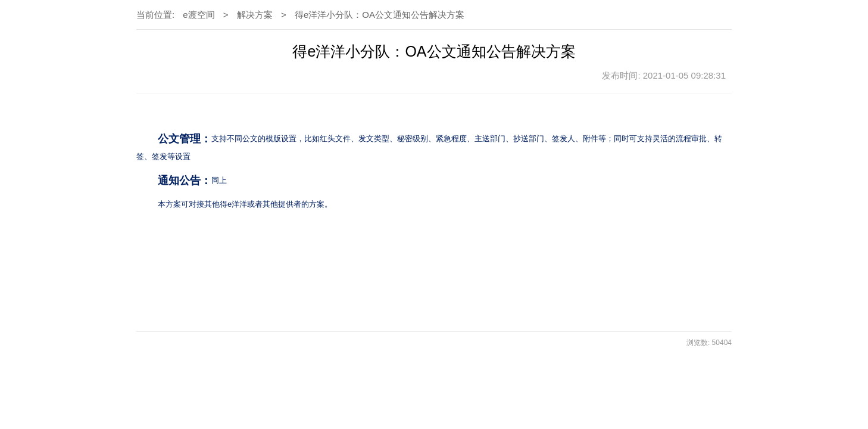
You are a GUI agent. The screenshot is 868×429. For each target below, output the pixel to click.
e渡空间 (199, 15)
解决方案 (255, 15)
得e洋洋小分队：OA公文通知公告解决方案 (380, 15)
